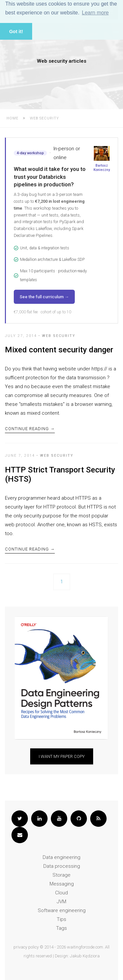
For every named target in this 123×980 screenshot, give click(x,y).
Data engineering (61, 857)
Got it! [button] (16, 31)
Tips (61, 919)
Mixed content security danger (59, 350)
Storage (61, 875)
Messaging (62, 884)
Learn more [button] (95, 13)
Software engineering (62, 910)
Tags (61, 928)
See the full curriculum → (44, 297)
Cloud (61, 893)
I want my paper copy (62, 756)
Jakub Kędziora (85, 956)
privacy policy (26, 947)
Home (12, 118)
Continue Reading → (30, 429)
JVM (61, 902)
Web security (59, 336)
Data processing (62, 866)
